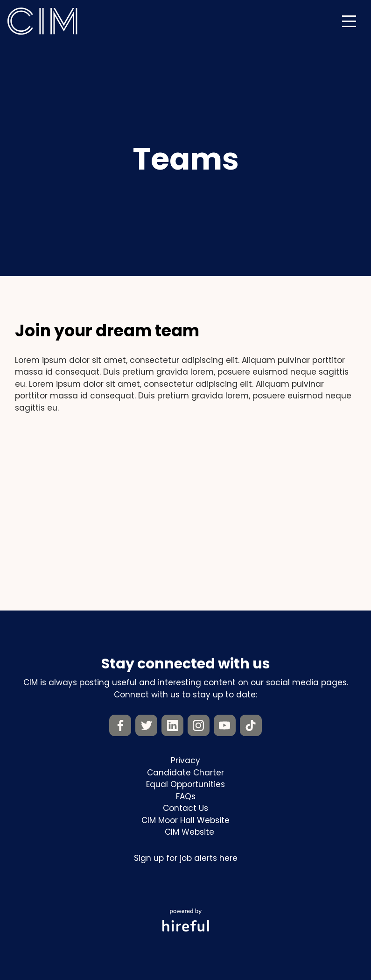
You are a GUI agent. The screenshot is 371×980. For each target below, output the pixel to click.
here (228, 858)
